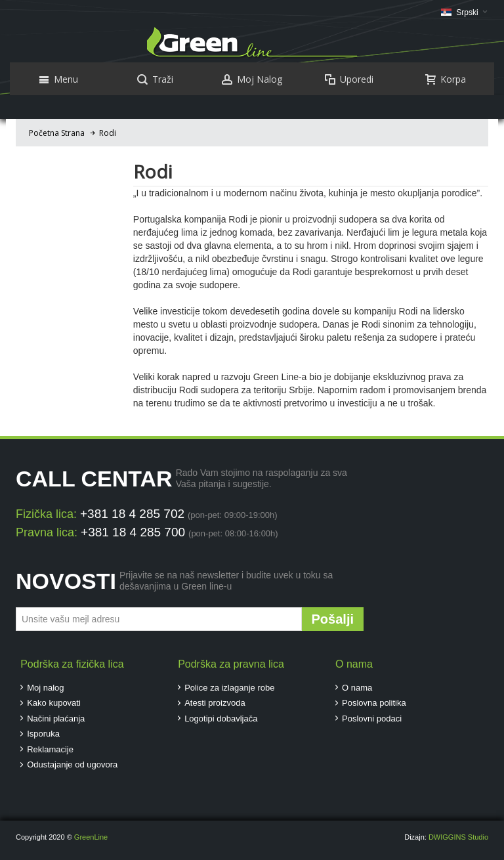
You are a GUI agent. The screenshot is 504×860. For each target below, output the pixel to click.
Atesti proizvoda (215, 703)
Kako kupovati (54, 703)
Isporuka (43, 734)
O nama (357, 688)
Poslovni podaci (372, 719)
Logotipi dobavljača (221, 719)
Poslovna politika (374, 703)
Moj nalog (45, 688)
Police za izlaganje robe (229, 688)
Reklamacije (50, 749)
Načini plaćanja (56, 719)
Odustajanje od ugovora (72, 764)
